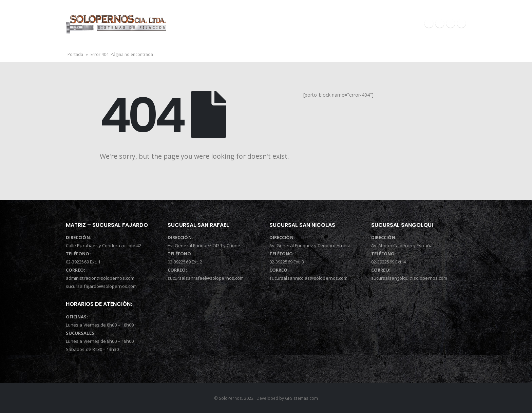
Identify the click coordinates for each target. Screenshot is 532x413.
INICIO (217, 23)
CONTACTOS (382, 23)
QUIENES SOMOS (272, 23)
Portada (75, 54)
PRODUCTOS (329, 23)
